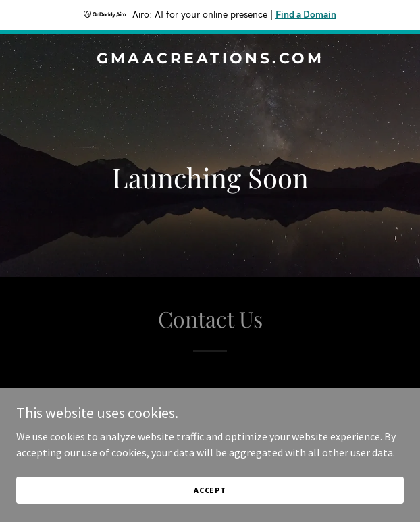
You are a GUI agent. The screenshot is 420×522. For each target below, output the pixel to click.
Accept (210, 490)
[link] (210, 59)
